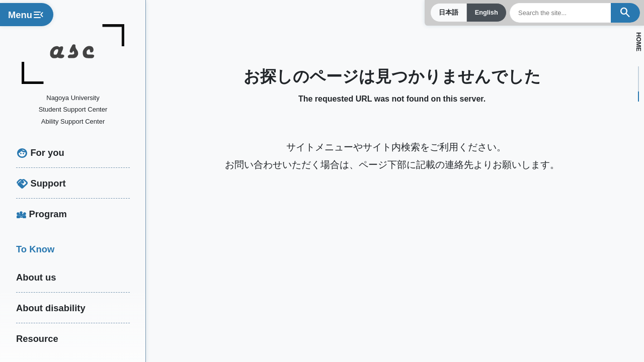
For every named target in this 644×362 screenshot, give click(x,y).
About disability (51, 308)
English (486, 13)
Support (48, 183)
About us (36, 277)
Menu (27, 15)
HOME (638, 42)
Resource (37, 339)
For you (47, 153)
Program (48, 214)
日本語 (448, 13)
